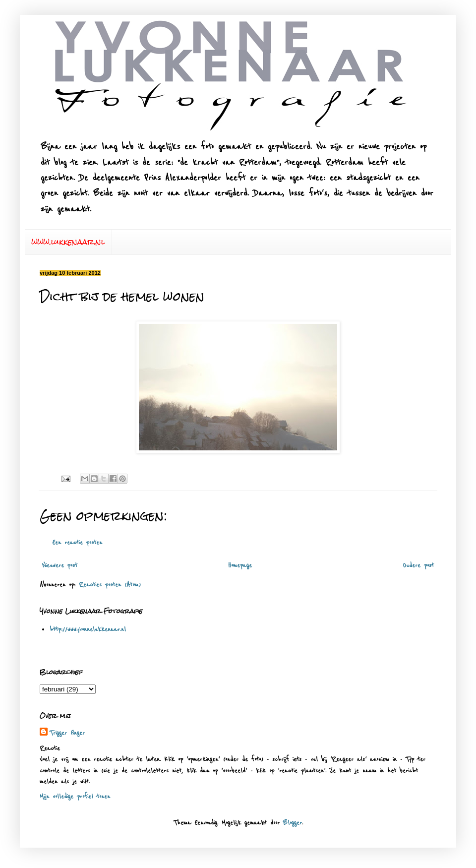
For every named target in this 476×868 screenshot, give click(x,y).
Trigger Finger (67, 733)
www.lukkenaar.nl (68, 242)
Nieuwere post (60, 565)
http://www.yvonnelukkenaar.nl (88, 629)
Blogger (293, 823)
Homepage (240, 565)
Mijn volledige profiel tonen (75, 797)
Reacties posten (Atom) (110, 585)
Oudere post (418, 565)
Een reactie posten (77, 543)
